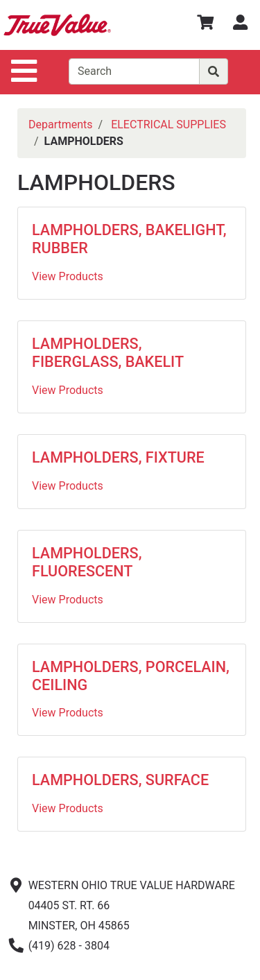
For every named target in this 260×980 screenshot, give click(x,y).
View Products (68, 276)
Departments (61, 124)
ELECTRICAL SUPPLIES (168, 124)
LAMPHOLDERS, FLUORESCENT (87, 562)
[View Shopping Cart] (205, 25)
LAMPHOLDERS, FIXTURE (118, 457)
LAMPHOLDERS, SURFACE (120, 780)
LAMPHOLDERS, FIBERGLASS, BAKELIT (108, 353)
